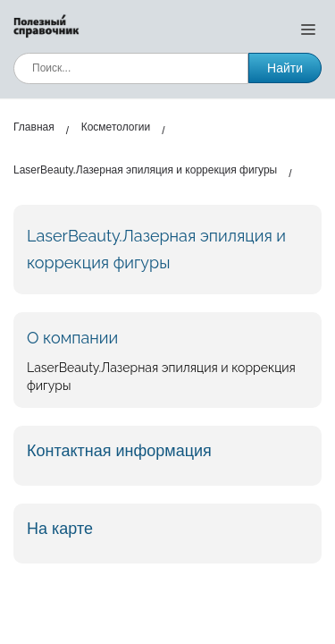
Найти (285, 68)
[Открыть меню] (308, 29)
